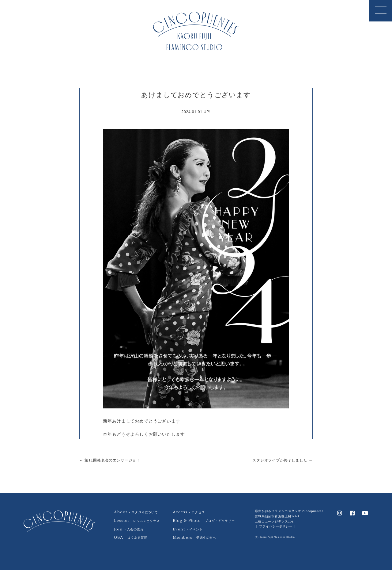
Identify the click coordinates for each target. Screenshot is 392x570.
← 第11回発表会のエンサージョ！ (110, 460)
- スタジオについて (136, 512)
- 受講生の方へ (194, 538)
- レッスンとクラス (137, 520)
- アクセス (189, 512)
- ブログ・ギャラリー (204, 520)
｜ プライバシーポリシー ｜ (276, 526)
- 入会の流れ (129, 529)
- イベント (188, 529)
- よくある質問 (131, 538)
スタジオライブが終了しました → (283, 460)
